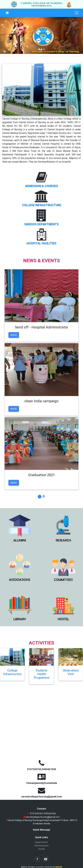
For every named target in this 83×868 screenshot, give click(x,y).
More (14, 335)
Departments (41, 842)
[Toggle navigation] (77, 13)
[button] (6, 35)
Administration (42, 846)
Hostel (42, 849)
